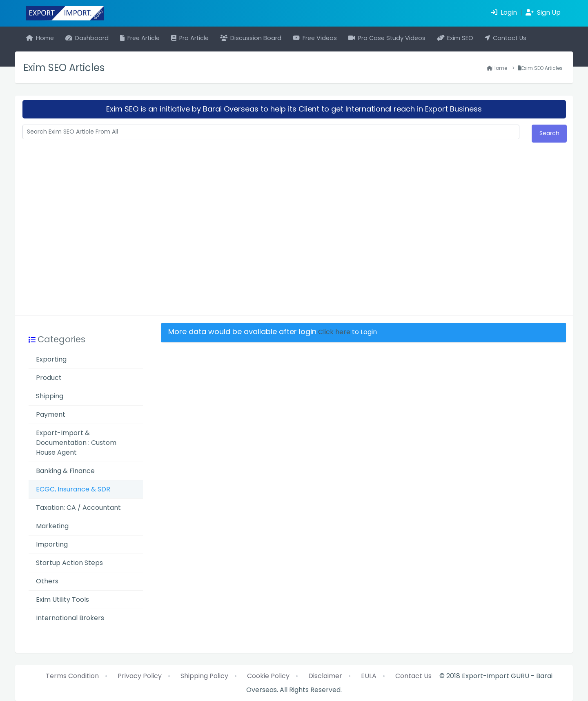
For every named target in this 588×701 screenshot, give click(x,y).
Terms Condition (72, 676)
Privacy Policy (140, 676)
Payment (51, 414)
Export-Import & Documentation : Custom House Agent (76, 443)
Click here (334, 332)
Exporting (51, 359)
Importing (52, 544)
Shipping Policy (204, 676)
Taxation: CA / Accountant (78, 508)
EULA (369, 676)
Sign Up (543, 12)
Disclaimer (325, 676)
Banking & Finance (65, 471)
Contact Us (413, 676)
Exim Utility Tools (62, 599)
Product (49, 378)
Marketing (52, 526)
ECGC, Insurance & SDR (73, 489)
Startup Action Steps (69, 563)
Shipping (50, 396)
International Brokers (70, 618)
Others (47, 581)
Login (505, 12)
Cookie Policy (268, 676)
